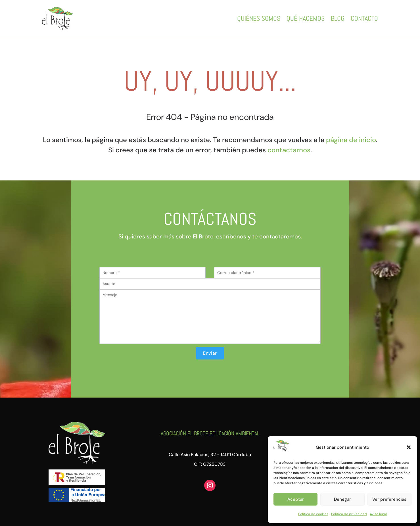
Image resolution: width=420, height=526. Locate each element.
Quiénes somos (259, 18)
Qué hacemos (306, 18)
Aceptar (296, 499)
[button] (409, 447)
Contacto (364, 18)
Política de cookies (313, 514)
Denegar (342, 499)
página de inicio (351, 140)
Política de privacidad (349, 514)
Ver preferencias (389, 499)
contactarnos (289, 150)
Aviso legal (378, 514)
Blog (338, 18)
